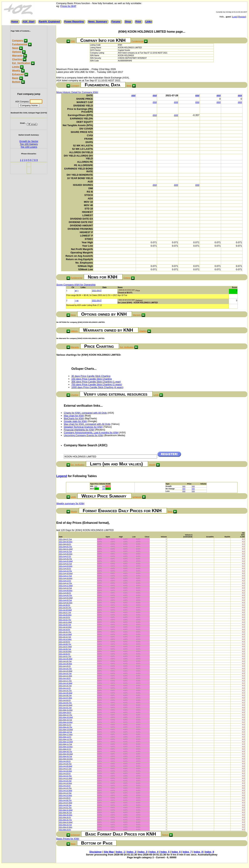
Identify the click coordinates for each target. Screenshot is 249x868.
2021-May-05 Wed (66, 754)
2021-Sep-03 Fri (65, 544)
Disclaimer (96, 852)
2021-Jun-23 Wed (65, 671)
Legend (62, 476)
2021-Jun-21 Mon (65, 676)
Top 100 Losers (29, 147)
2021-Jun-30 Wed (65, 659)
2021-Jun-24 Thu (65, 669)
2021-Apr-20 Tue (65, 781)
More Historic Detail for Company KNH (77, 92)
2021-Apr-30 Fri (65, 761)
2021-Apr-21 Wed (65, 778)
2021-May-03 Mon (66, 759)
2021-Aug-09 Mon (65, 590)
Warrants (17, 55)
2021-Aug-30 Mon (65, 554)
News (15, 48)
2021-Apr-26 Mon (65, 771)
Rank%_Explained (49, 21)
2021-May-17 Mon (66, 734)
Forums (116, 21)
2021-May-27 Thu (65, 715)
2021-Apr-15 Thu (65, 788)
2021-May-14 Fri (65, 737)
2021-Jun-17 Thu (65, 681)
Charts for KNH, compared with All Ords (85, 413)
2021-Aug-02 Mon (65, 603)
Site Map (109, 852)
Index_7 (187, 852)
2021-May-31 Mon (66, 710)
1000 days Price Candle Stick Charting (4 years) (97, 387)
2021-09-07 (97, 291)
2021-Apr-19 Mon (65, 783)
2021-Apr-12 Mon (65, 795)
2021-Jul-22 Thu (65, 620)
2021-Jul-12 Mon (65, 639)
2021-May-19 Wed (66, 729)
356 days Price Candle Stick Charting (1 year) (96, 382)
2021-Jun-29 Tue (65, 661)
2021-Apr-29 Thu (65, 764)
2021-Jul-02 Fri (64, 654)
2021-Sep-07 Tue (65, 539)
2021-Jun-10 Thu (65, 690)
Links (149, 21)
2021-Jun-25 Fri (65, 666)
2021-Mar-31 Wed (65, 810)
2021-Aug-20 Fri (65, 568)
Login (235, 17)
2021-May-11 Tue (65, 744)
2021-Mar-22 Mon (65, 827)
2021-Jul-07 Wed (65, 647)
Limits (16, 67)
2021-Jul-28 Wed (65, 610)
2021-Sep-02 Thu (65, 547)
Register (242, 17)
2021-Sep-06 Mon (65, 542)
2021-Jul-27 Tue (65, 612)
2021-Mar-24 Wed (65, 822)
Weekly (16, 70)
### (133, 95)
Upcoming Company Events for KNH (84, 435)
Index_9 (209, 852)
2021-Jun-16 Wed (65, 683)
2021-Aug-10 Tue (65, 588)
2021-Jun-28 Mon (65, 664)
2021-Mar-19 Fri (65, 830)
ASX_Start (29, 21)
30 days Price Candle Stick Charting (91, 376)
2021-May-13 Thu (65, 739)
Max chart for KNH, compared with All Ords (87, 424)
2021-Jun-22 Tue (65, 673)
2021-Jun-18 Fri (65, 678)
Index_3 (143, 852)
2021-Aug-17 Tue (65, 576)
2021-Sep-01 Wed (66, 549)
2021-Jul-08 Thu (65, 644)
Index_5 (165, 852)
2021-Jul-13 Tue (65, 637)
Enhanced (18, 74)
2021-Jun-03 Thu (65, 703)
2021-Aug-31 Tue (65, 551)
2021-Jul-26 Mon (65, 615)
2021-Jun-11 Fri (65, 688)
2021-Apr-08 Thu (65, 800)
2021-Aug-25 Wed (66, 561)
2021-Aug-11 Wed (66, 586)
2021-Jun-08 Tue (65, 695)
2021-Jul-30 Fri (64, 605)
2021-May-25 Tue (65, 720)
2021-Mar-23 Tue (65, 825)
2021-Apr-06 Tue (65, 805)
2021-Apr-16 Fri (65, 786)
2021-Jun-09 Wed (65, 693)
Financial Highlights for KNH (79, 430)
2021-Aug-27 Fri (65, 556)
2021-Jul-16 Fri (64, 629)
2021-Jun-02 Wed (65, 705)
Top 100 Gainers (29, 144)
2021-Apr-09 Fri (65, 798)
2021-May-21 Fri (65, 725)
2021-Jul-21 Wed (65, 622)
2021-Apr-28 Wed (65, 766)
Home (15, 21)
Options (17, 52)
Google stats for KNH (75, 421)
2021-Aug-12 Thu (65, 583)
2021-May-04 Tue (65, 756)
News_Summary (98, 21)
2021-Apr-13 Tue (65, 793)
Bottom (16, 82)
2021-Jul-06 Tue (65, 649)
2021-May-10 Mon (66, 747)
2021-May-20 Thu (65, 727)
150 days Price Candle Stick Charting (91, 379)
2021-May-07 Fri (65, 749)
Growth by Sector (29, 141)
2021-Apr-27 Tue (65, 769)
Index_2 (132, 852)
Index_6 (176, 852)
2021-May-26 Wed (66, 717)
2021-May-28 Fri (65, 712)
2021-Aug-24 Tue (65, 564)
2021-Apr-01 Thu (65, 808)
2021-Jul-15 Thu (65, 632)
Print (138, 21)
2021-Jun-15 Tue (65, 686)
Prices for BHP (68, 6)
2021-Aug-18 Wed (66, 573)
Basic (15, 78)
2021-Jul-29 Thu (65, 608)
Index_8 (198, 852)
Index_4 (154, 852)
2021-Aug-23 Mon (65, 566)
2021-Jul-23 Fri (64, 617)
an (76, 291)
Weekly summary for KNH (70, 503)
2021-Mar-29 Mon (65, 815)
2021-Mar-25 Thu (65, 820)
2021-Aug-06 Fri (65, 593)
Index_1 (120, 852)
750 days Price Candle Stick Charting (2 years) (97, 384)
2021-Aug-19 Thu (65, 571)
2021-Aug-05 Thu (65, 595)
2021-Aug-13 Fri (65, 581)
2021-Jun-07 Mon (65, 698)
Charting (17, 59)
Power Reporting (74, 21)
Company (18, 40)
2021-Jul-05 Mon (65, 651)
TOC (73, 41)
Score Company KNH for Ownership (76, 285)
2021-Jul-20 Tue (65, 625)
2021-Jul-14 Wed (65, 634)
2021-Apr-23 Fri (65, 773)
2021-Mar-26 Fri (65, 817)
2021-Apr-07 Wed (65, 803)
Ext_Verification (21, 63)
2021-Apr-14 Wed (65, 790)
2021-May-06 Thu (65, 751)
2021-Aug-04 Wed (66, 598)
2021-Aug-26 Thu (65, 559)
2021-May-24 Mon (66, 722)
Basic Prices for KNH (68, 839)
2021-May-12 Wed (66, 742)
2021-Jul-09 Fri (64, 642)
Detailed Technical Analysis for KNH (83, 427)
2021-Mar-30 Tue (65, 812)
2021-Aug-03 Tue (65, 600)
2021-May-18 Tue (65, 732)
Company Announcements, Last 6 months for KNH (91, 432)
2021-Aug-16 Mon (65, 578)
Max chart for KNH (74, 416)
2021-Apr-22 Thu (65, 776)
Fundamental (20, 44)
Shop (128, 21)
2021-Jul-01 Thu (65, 656)
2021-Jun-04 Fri (65, 700)
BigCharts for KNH (74, 418)
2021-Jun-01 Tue (65, 708)
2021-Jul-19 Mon (65, 627)
